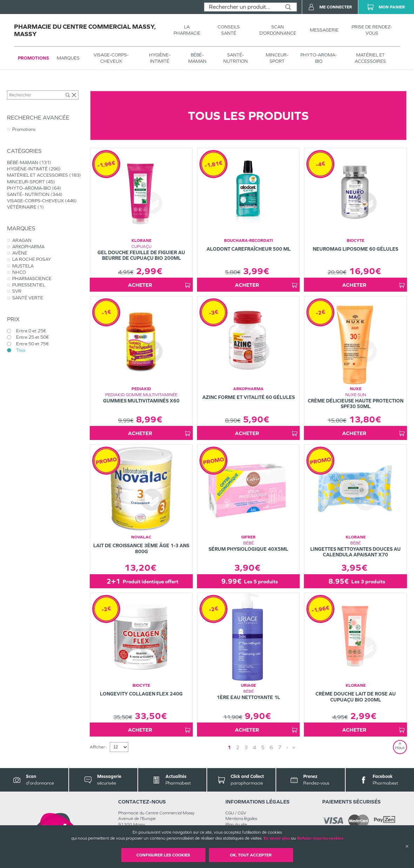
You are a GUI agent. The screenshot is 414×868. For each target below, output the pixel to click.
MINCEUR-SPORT (277, 58)
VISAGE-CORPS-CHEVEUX (111, 58)
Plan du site (236, 825)
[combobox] (242, 7)
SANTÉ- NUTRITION (236, 58)
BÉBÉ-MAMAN (197, 58)
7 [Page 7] (280, 747)
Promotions (33, 58)
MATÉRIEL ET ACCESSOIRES (370, 58)
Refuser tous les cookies (320, 838)
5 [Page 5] (263, 747)
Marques (68, 58)
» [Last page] (294, 747)
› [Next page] (287, 747)
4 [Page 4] (254, 747)
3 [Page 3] (246, 747)
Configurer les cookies (163, 855)
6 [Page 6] (271, 747)
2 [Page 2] (238, 747)
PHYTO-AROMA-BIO (319, 58)
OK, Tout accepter (251, 855)
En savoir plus (277, 838)
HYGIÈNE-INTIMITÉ (160, 58)
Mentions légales (241, 819)
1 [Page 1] (229, 747)
